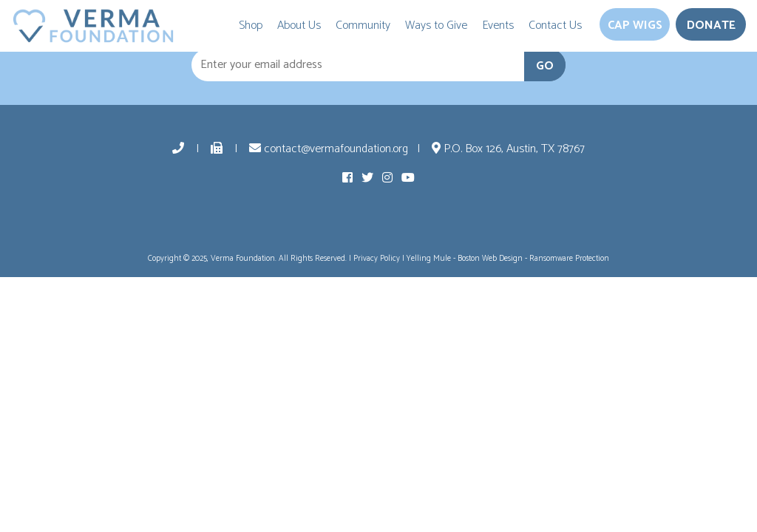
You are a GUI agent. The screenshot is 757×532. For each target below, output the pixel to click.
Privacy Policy (377, 259)
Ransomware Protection (569, 259)
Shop (251, 25)
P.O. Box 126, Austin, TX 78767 (508, 149)
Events (498, 25)
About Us (299, 25)
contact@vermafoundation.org (329, 149)
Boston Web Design (490, 259)
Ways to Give (436, 25)
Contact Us (555, 25)
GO (545, 66)
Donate (711, 25)
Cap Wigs (635, 25)
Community (363, 25)
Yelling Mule (429, 259)
